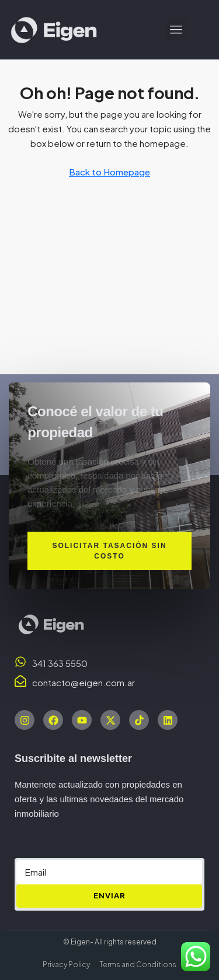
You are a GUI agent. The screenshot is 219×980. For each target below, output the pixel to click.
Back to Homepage (109, 172)
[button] (176, 30)
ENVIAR (109, 895)
